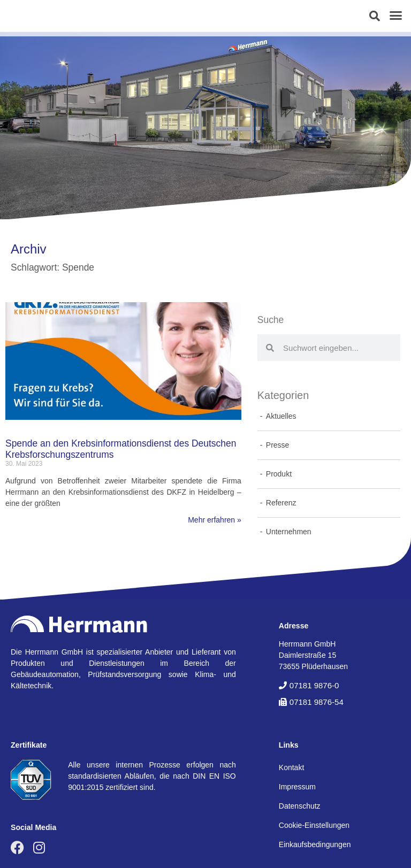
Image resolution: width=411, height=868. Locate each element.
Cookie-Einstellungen (314, 825)
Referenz (281, 503)
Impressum (297, 787)
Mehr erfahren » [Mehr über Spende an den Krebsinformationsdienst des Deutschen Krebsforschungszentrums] (215, 520)
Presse (278, 445)
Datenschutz (300, 806)
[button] (375, 16)
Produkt (279, 474)
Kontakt (291, 767)
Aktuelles (281, 416)
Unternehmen (289, 532)
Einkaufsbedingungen (315, 844)
